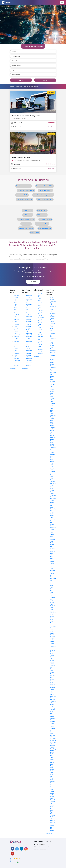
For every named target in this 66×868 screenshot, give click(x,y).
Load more (13, 369)
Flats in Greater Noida (40, 299)
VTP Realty (53, 415)
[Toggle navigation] (62, 3)
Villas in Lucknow (35, 233)
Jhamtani (52, 526)
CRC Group (53, 594)
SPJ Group (53, 820)
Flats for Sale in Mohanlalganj (25, 199)
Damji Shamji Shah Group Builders (52, 420)
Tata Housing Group (52, 408)
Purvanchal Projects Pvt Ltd (53, 802)
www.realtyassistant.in (42, 849)
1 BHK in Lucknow (28, 210)
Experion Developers (53, 783)
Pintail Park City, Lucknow (21, 157)
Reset (45, 80)
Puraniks (52, 323)
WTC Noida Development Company (53, 381)
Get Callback (51, 93)
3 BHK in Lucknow (28, 215)
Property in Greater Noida (16, 301)
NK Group (53, 427)
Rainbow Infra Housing (52, 756)
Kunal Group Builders (52, 443)
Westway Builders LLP (52, 817)
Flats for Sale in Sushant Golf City (45, 186)
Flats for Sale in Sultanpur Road (26, 190)
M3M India (53, 306)
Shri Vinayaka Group (52, 778)
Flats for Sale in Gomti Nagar (24, 186)
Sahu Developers (53, 339)
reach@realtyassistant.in (43, 847)
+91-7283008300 (38, 268)
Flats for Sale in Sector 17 (45, 190)
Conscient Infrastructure (53, 579)
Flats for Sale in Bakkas (22, 195)
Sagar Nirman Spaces (52, 660)
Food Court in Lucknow (45, 219)
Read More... (45, 259)
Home (12, 86)
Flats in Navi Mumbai (40, 331)
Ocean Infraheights (53, 570)
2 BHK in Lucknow (42, 210)
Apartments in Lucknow (42, 224)
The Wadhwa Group (52, 539)
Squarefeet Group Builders (53, 671)
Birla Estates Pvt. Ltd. (52, 512)
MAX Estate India (52, 327)
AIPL (51, 786)
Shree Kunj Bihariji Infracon (53, 751)
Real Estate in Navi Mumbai (29, 338)
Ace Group (53, 298)
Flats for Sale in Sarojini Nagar (45, 199)
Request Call (33, 282)
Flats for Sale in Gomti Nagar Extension (43, 195)
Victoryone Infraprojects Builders (53, 742)
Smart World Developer (53, 587)
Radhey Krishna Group (52, 391)
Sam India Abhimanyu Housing (53, 737)
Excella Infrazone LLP (53, 431)
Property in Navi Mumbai (16, 338)
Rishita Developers (53, 368)
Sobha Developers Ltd (53, 403)
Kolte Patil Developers (53, 448)
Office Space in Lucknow (45, 228)
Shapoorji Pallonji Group (53, 318)
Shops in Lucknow (26, 224)
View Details (51, 127)
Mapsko (52, 322)
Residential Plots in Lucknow (26, 228)
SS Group (52, 650)
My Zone (52, 795)
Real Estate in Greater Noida (29, 301)
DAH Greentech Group (53, 626)
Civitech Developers (53, 728)
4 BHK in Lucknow (42, 215)
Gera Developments (53, 597)
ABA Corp (53, 708)
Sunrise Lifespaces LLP (53, 665)
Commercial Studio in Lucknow (26, 219)
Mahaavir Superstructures (53, 483)
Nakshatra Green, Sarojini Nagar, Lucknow (27, 116)
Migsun (52, 315)
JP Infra (52, 425)
